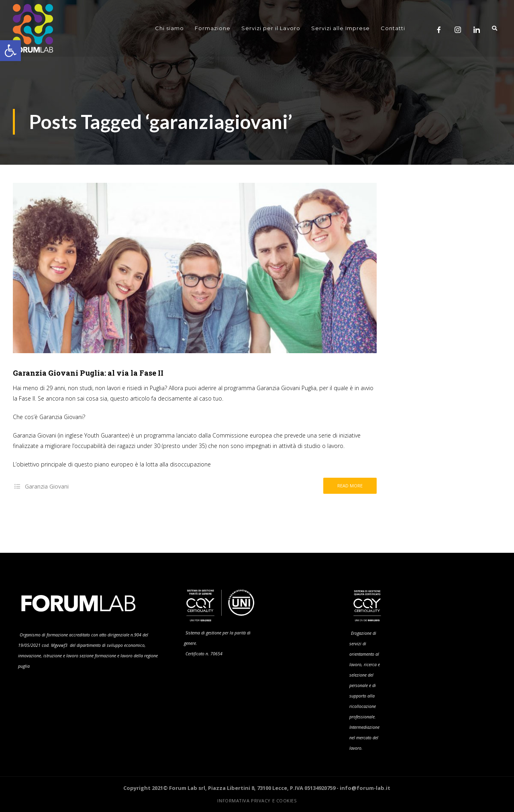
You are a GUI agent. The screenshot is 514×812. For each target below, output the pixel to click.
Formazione (213, 28)
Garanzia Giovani (47, 486)
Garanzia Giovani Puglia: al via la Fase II (88, 373)
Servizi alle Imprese (341, 28)
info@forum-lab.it (365, 788)
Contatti (393, 28)
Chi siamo (169, 28)
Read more (350, 486)
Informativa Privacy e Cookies (257, 801)
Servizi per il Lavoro (271, 28)
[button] (10, 51)
